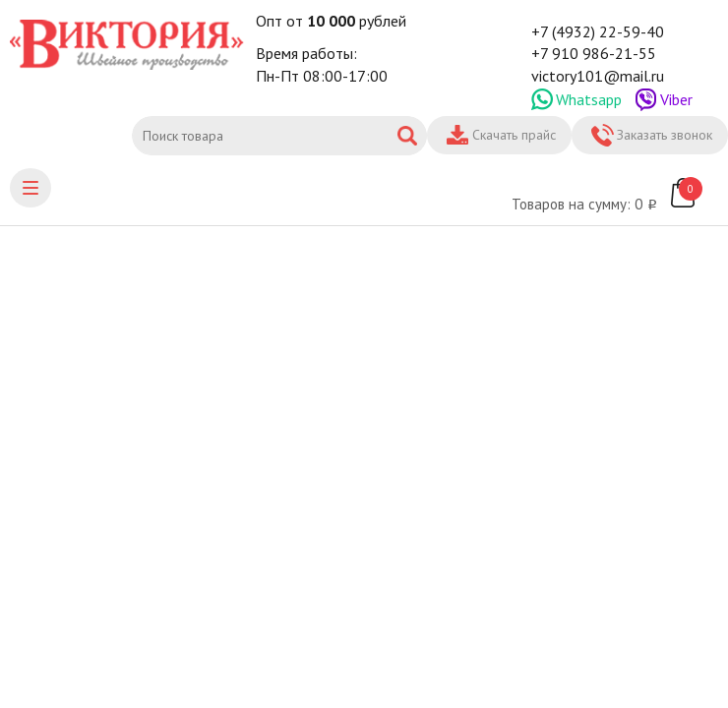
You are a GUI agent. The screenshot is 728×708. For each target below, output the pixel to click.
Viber (676, 99)
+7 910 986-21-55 (594, 53)
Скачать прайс (514, 135)
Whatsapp (589, 99)
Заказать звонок (665, 135)
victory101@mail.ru (598, 76)
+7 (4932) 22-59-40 (598, 31)
